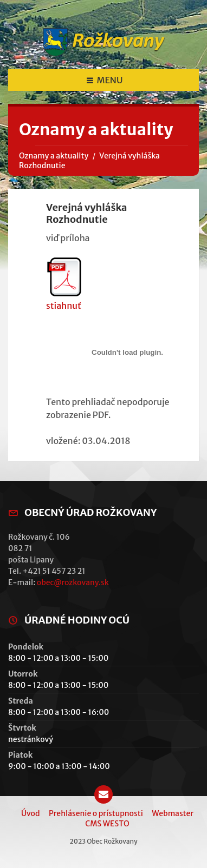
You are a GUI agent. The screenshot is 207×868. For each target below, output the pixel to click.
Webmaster (173, 813)
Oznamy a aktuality (54, 156)
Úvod (31, 813)
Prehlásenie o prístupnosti (96, 813)
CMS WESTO (107, 824)
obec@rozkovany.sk (73, 582)
